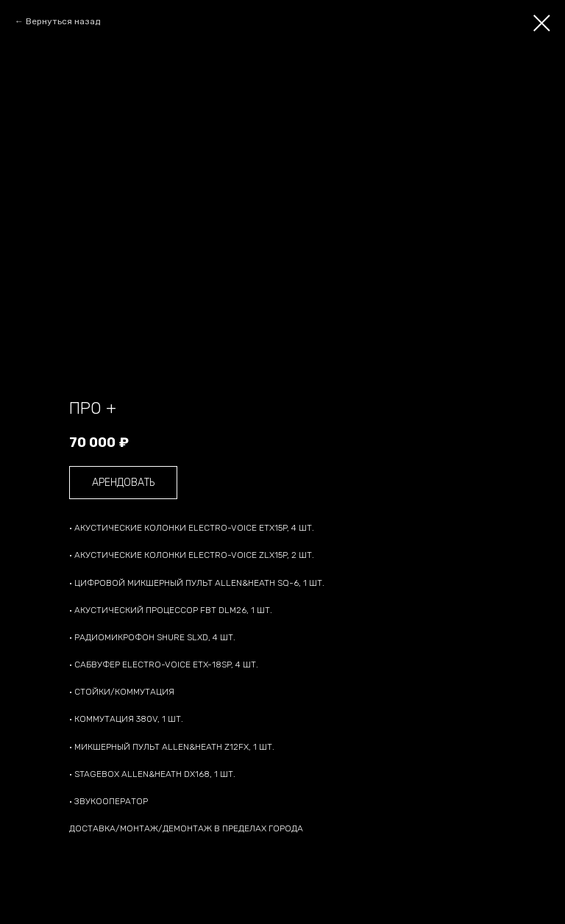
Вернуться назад (63, 21)
